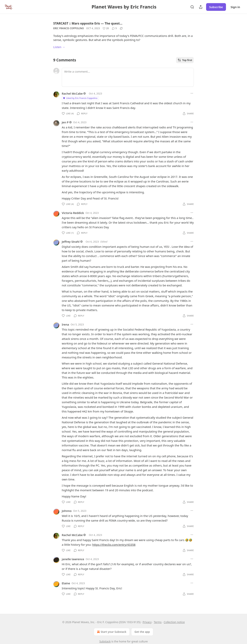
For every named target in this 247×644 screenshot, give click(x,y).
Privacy (147, 622)
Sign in (235, 7)
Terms (158, 622)
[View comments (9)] (114, 28)
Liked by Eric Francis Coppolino (80, 98)
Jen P (65, 122)
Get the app (142, 632)
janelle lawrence (73, 559)
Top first (185, 60)
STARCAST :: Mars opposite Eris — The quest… (88, 23)
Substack (105, 641)
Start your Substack (111, 632)
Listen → (59, 47)
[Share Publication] (201, 7)
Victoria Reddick (73, 213)
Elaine (66, 583)
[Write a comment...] (128, 77)
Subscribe (216, 7)
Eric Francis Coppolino (69, 28)
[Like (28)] (106, 28)
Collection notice (174, 622)
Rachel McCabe (72, 93)
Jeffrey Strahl (71, 242)
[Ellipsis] (192, 93)
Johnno (67, 511)
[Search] (192, 7)
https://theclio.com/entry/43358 (114, 545)
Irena (65, 324)
